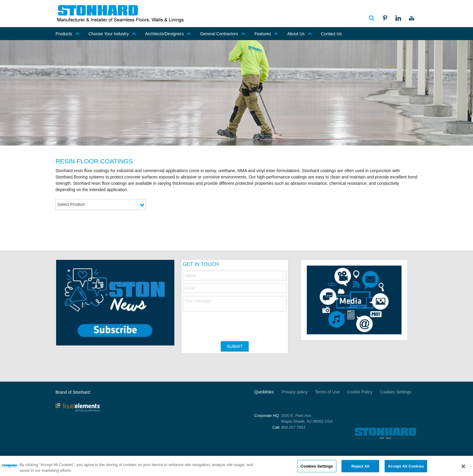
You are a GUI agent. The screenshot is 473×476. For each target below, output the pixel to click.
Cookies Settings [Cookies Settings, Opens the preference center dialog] (317, 468)
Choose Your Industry (112, 34)
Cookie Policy (360, 392)
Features (266, 34)
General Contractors (223, 34)
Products (67, 34)
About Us (300, 34)
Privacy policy (295, 392)
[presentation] (229, 323)
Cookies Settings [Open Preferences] (396, 392)
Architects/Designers (168, 34)
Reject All (360, 468)
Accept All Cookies (406, 468)
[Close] (463, 468)
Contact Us (331, 34)
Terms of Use (327, 392)
